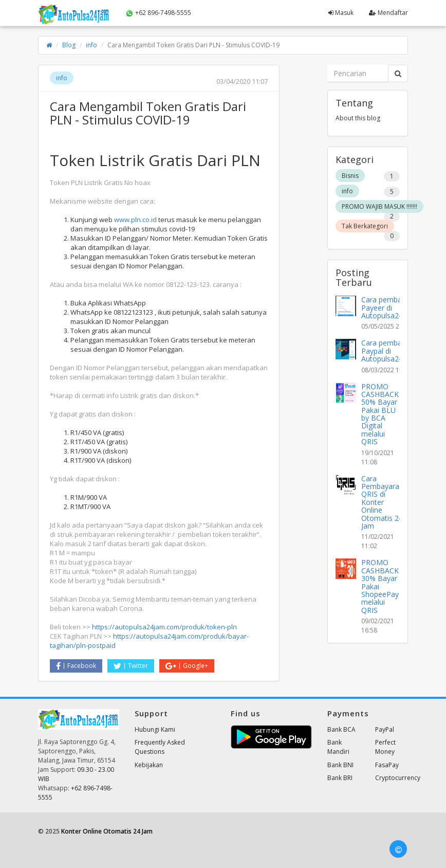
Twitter (131, 666)
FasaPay (387, 765)
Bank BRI (340, 778)
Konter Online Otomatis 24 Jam (107, 831)
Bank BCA (341, 729)
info (91, 45)
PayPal (385, 729)
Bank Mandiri (338, 747)
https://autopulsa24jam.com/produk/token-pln (164, 627)
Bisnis (350, 176)
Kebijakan (149, 765)
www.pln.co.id (135, 220)
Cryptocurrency (398, 778)
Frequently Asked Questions (160, 747)
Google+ (187, 666)
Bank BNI (340, 765)
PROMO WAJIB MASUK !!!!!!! (379, 206)
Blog (69, 45)
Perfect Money (385, 747)
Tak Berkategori (365, 226)
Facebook (76, 666)
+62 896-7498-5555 (158, 13)
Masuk (341, 13)
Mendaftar (388, 13)
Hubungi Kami (155, 729)
